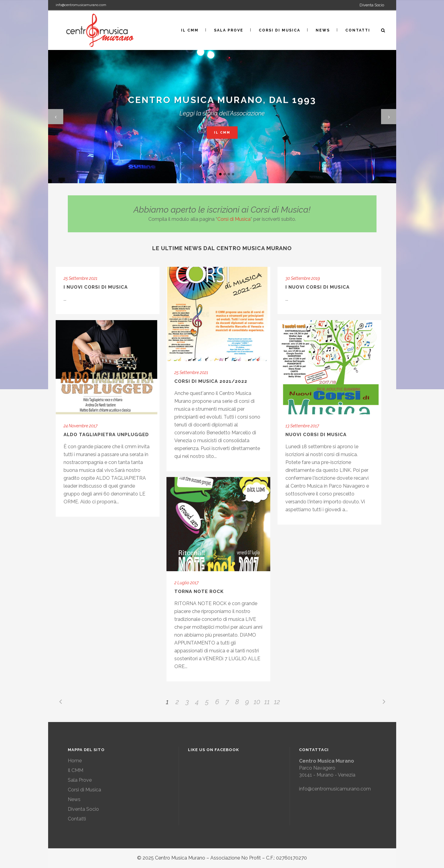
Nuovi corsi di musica (316, 435)
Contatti (77, 819)
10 (257, 702)
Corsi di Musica (234, 219)
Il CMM (222, 134)
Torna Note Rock (199, 591)
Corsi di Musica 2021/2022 (211, 381)
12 (277, 702)
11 (267, 702)
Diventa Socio (372, 5)
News (74, 799)
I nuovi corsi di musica (317, 287)
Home (75, 761)
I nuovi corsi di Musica (96, 287)
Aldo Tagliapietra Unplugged (106, 435)
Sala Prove (80, 780)
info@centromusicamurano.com (81, 5)
